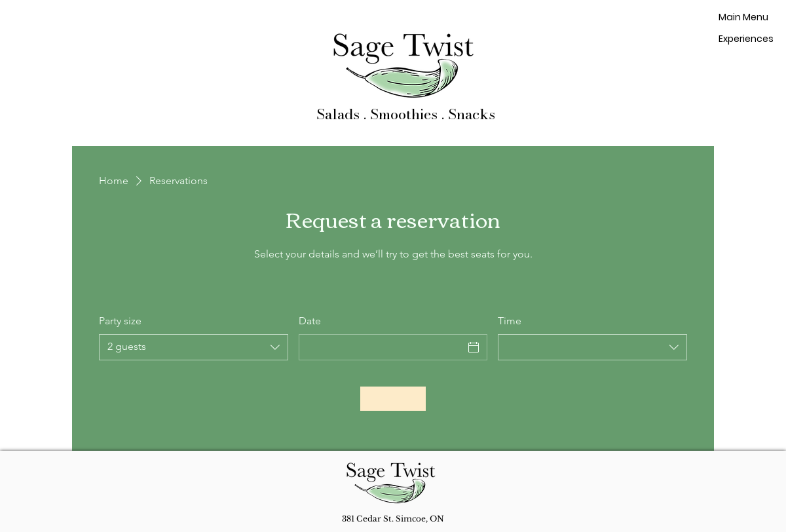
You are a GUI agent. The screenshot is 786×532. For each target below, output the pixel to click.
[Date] (382, 347)
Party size (120, 321)
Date (310, 321)
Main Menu (743, 17)
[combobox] (194, 347)
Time (510, 321)
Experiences (745, 39)
